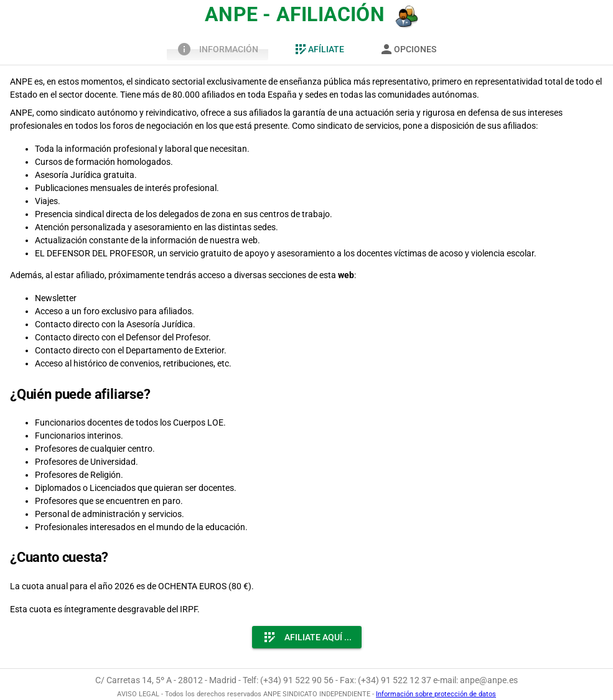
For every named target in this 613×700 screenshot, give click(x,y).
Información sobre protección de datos (436, 694)
